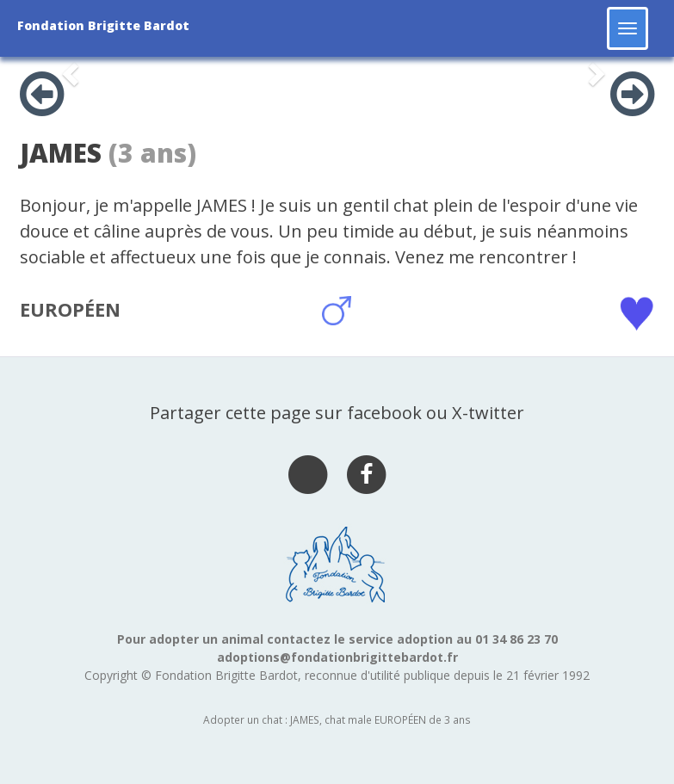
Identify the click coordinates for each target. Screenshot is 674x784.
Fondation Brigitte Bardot (103, 25)
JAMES (61, 153)
